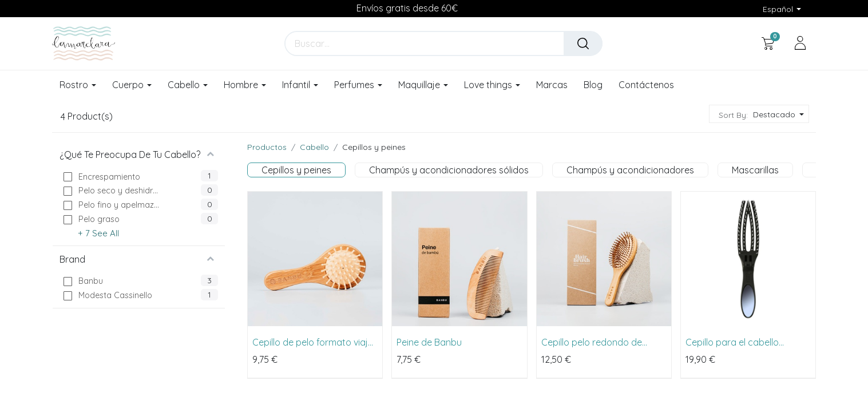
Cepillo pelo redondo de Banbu (592, 342)
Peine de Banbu (429, 342)
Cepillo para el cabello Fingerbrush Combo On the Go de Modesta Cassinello (743, 342)
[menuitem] (552, 85)
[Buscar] (583, 43)
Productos (267, 147)
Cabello (314, 147)
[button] (777, 115)
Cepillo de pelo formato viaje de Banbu (313, 342)
